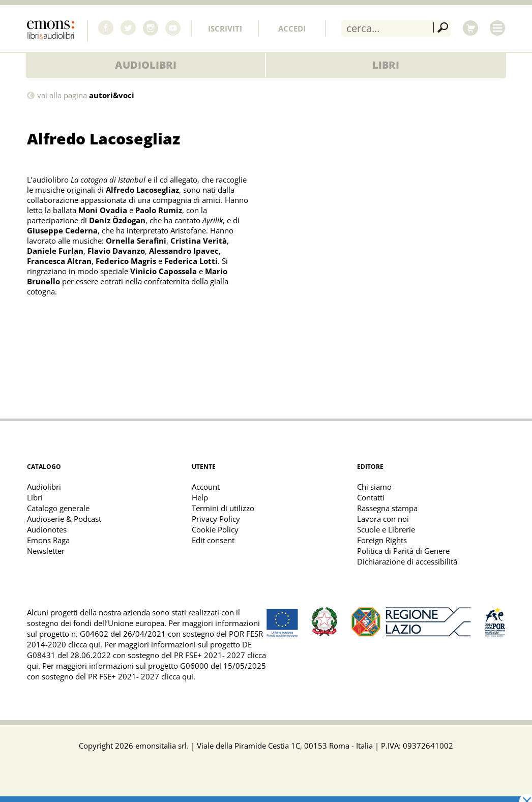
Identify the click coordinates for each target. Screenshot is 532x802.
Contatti (371, 497)
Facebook (106, 28)
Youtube (173, 28)
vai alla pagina (86, 95)
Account (206, 487)
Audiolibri (146, 65)
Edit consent (213, 540)
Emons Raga (48, 540)
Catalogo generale (58, 508)
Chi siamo (374, 487)
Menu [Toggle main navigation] (497, 28)
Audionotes (47, 529)
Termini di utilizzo (223, 508)
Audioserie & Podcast (64, 519)
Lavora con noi (383, 519)
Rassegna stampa (387, 508)
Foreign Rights (382, 540)
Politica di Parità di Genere (403, 551)
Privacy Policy (216, 519)
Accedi (292, 28)
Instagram (151, 28)
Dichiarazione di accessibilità (407, 561)
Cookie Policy (215, 529)
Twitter (128, 28)
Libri (386, 65)
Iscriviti (225, 28)
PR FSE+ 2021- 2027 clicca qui (141, 676)
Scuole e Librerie (386, 529)
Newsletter (46, 551)
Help (200, 497)
